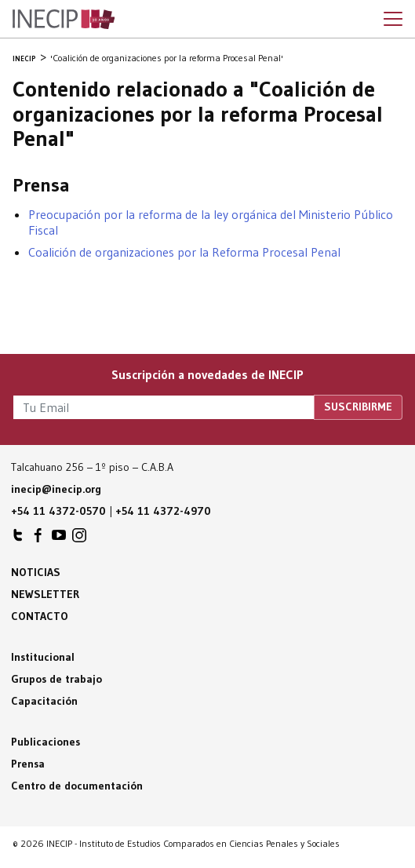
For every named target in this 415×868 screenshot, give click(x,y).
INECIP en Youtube (59, 539)
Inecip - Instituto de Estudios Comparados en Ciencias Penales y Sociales (64, 20)
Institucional (43, 657)
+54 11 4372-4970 (163, 511)
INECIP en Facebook (38, 539)
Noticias (36, 572)
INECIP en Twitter (18, 539)
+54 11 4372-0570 (58, 511)
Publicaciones (46, 742)
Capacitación (44, 701)
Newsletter (45, 594)
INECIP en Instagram (79, 539)
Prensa (28, 764)
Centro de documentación (77, 786)
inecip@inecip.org (56, 489)
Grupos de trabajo (56, 679)
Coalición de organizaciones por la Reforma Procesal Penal (184, 252)
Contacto (40, 616)
